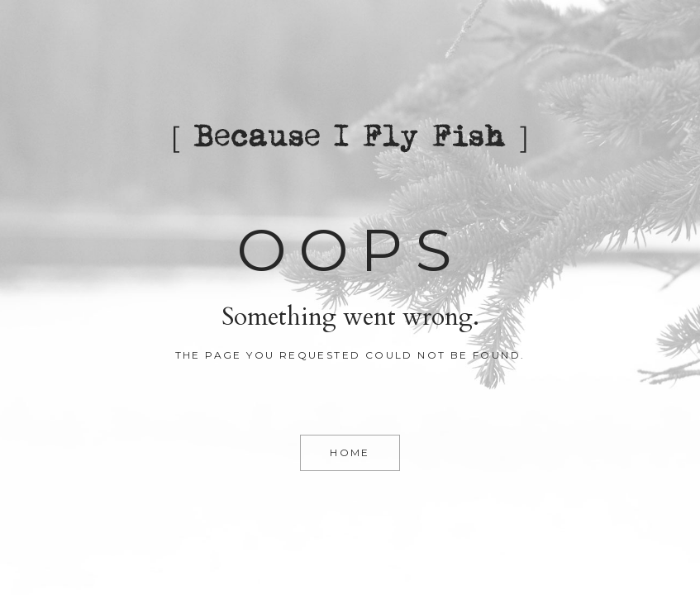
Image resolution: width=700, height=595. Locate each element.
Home (350, 452)
